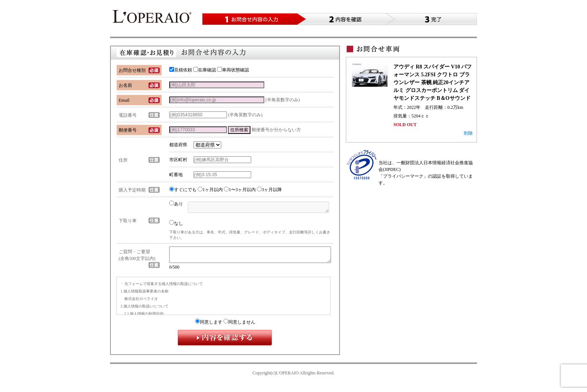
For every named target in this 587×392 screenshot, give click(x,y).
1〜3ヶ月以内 (240, 190)
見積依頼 (181, 70)
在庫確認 (205, 70)
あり (176, 204)
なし (176, 223)
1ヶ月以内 (210, 190)
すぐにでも (183, 190)
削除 (468, 133)
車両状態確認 (233, 70)
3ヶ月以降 (269, 190)
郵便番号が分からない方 (276, 130)
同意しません (239, 325)
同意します (209, 325)
